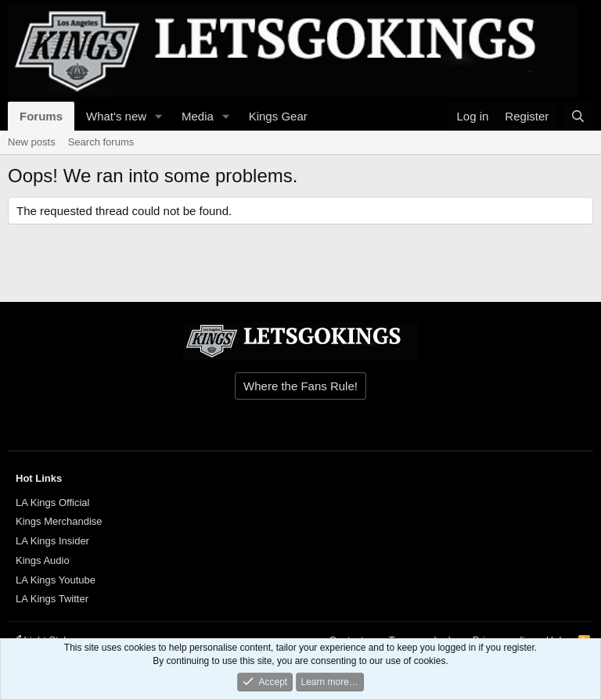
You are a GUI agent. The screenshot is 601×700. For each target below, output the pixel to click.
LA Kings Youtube (56, 580)
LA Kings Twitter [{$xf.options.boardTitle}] (52, 599)
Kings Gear (278, 116)
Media (198, 116)
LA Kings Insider (52, 541)
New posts (32, 142)
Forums (41, 116)
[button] (159, 116)
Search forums (101, 142)
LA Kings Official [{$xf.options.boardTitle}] (52, 503)
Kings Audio (43, 560)
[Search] (578, 116)
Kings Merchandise (59, 521)
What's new (116, 116)
